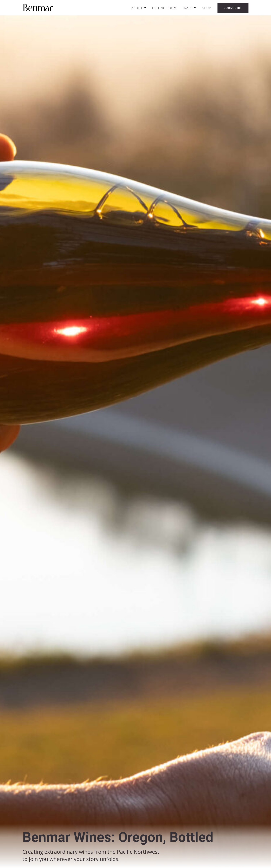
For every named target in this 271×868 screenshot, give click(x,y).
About (137, 8)
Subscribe (233, 8)
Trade (188, 8)
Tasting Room (164, 8)
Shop (206, 8)
